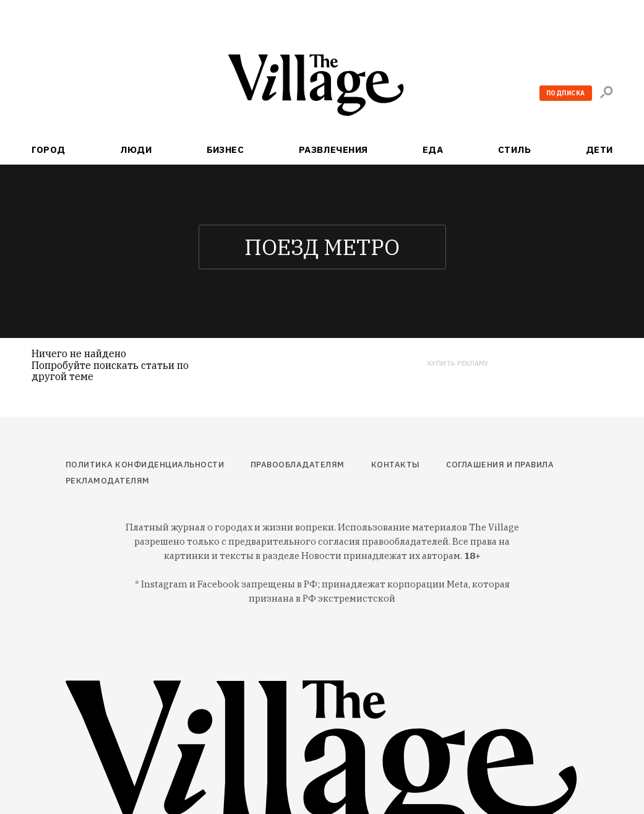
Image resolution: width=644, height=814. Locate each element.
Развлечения (333, 149)
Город (49, 149)
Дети (599, 149)
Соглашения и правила (500, 465)
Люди (136, 149)
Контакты (396, 465)
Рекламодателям (108, 481)
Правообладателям (298, 465)
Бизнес (225, 149)
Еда (433, 149)
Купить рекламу (458, 364)
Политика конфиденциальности (145, 465)
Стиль (514, 149)
